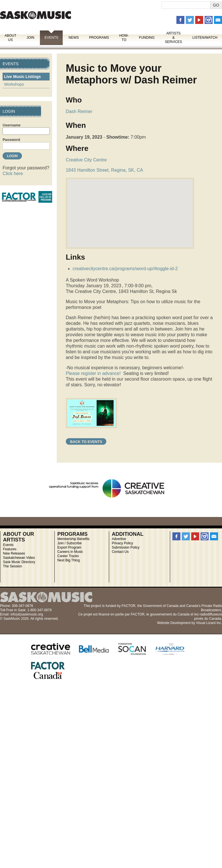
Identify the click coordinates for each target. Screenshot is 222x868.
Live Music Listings (22, 77)
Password (11, 140)
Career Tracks (68, 556)
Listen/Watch (205, 38)
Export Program (69, 547)
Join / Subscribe (69, 543)
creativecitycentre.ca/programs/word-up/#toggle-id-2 (125, 269)
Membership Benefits (73, 539)
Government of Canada (161, 606)
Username (12, 125)
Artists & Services (173, 38)
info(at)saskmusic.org (27, 614)
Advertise (119, 539)
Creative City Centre (86, 160)
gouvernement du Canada (170, 614)
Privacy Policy (122, 543)
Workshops (14, 84)
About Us (10, 38)
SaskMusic (35, 15)
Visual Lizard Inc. (209, 623)
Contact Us (120, 552)
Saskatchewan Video (19, 558)
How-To (124, 38)
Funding (147, 38)
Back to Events (86, 442)
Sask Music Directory (19, 562)
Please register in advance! (93, 373)
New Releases (14, 553)
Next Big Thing (69, 560)
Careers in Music (70, 552)
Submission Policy (126, 547)
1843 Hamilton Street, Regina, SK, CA (104, 170)
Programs (99, 38)
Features (10, 549)
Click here (13, 174)
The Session (12, 566)
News (74, 38)
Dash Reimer (79, 111)
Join (30, 38)
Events (51, 38)
